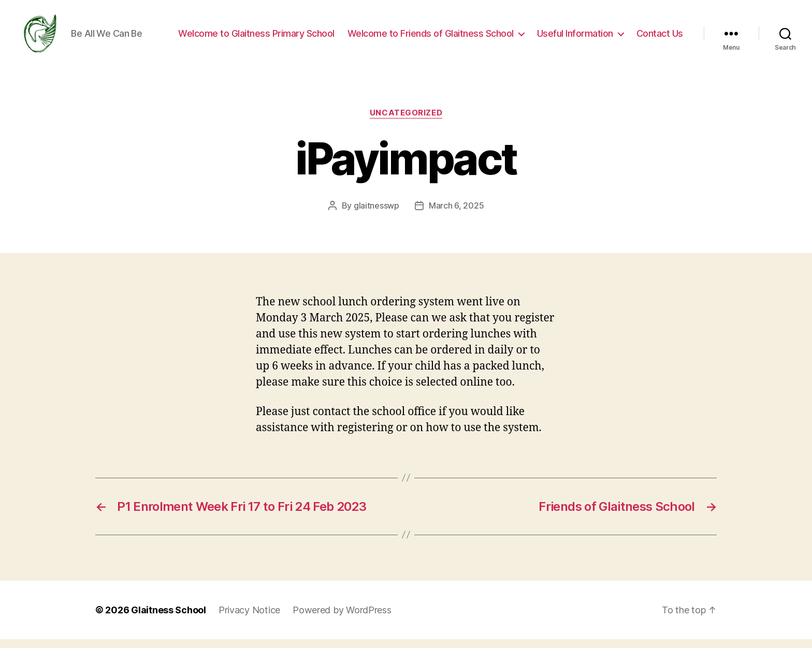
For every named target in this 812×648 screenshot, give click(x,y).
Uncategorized (406, 122)
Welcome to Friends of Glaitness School (431, 38)
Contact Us (660, 38)
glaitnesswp (376, 214)
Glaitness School (169, 619)
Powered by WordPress (342, 619)
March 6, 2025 (456, 214)
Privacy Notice (249, 619)
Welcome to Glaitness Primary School (256, 38)
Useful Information (575, 38)
